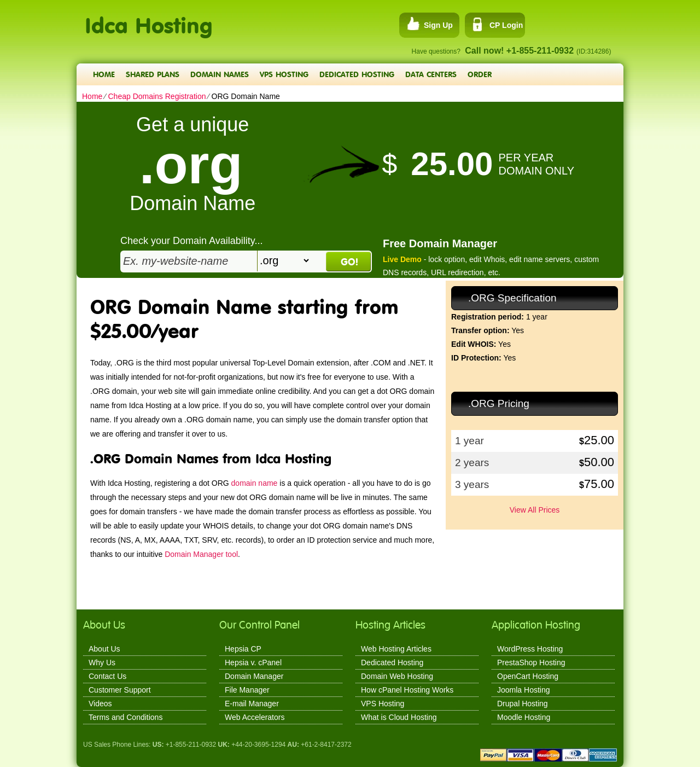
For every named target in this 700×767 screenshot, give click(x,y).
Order (480, 74)
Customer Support (120, 690)
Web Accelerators (255, 717)
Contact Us (107, 676)
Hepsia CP (243, 649)
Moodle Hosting (524, 717)
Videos (100, 704)
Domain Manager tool (201, 554)
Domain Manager (254, 676)
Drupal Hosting (523, 704)
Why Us (102, 663)
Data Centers (431, 74)
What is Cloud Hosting (399, 717)
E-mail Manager (252, 704)
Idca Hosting (149, 19)
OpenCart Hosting (528, 676)
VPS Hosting (284, 74)
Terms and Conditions (126, 717)
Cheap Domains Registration (157, 96)
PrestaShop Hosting (531, 663)
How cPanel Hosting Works (407, 690)
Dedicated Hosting (357, 74)
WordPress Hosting (530, 649)
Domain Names (220, 74)
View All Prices (535, 510)
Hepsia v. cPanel (253, 663)
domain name (255, 483)
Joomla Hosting (524, 690)
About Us (104, 649)
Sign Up (438, 25)
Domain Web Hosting (397, 676)
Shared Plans (153, 74)
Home (104, 74)
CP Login (506, 25)
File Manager (247, 690)
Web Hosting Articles (396, 649)
